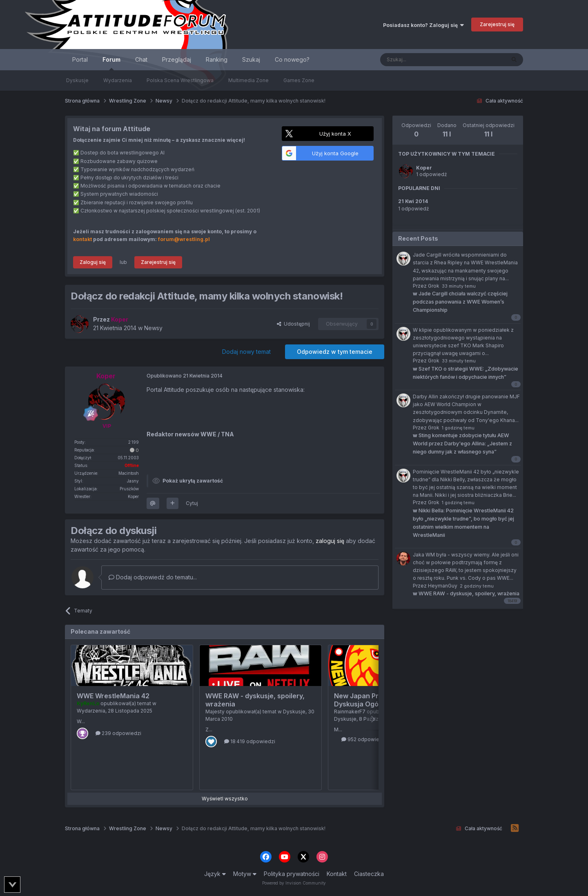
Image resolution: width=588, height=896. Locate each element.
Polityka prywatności (292, 874)
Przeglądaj (177, 59)
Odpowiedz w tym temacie (335, 352)
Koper (424, 168)
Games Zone (299, 80)
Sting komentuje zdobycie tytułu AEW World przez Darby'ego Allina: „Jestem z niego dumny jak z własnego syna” (462, 444)
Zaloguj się (93, 262)
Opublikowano (185, 376)
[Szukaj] (422, 60)
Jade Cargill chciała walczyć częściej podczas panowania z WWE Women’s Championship (460, 302)
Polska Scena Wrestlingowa (180, 80)
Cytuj (192, 503)
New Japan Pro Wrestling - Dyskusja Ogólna (377, 700)
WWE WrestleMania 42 (113, 696)
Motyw (245, 874)
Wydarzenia (118, 80)
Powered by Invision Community (294, 883)
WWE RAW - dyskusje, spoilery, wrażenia (466, 593)
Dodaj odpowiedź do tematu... (153, 577)
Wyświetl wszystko (225, 799)
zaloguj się (330, 541)
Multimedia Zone (248, 80)
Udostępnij (293, 324)
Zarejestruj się (497, 24)
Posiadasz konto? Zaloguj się (423, 25)
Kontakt (337, 874)
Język (215, 874)
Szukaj (251, 59)
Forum (111, 63)
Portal (80, 59)
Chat (141, 59)
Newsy (153, 328)
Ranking (217, 59)
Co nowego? (292, 59)
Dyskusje (77, 80)
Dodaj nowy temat (246, 352)
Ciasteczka (369, 874)
